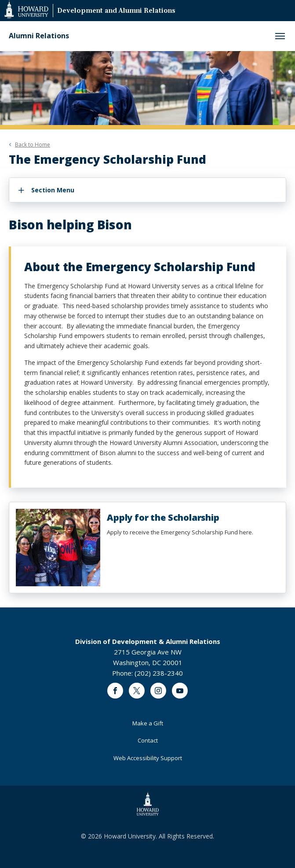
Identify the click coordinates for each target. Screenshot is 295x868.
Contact (148, 740)
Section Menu (53, 190)
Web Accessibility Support (148, 758)
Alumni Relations (39, 36)
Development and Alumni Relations (116, 11)
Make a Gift (148, 723)
